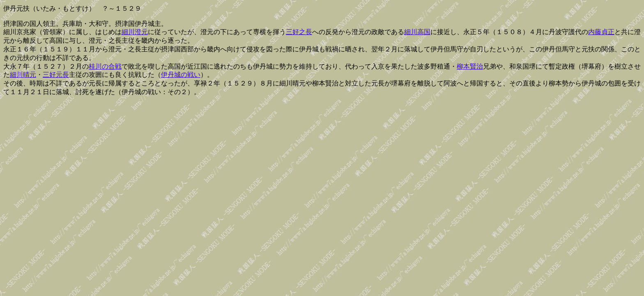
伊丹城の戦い (181, 75)
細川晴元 (23, 75)
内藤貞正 (601, 32)
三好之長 (299, 32)
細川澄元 (135, 32)
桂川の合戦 (105, 66)
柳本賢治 (470, 66)
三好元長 (56, 75)
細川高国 (417, 32)
